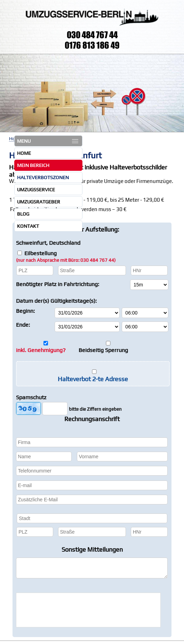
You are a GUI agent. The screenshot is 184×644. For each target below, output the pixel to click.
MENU (48, 141)
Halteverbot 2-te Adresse (93, 379)
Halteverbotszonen (43, 177)
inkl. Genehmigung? (41, 350)
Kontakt (28, 226)
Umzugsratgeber (39, 202)
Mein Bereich (33, 165)
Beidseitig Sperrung (103, 350)
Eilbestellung (66, 256)
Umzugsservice (36, 190)
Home (24, 153)
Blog (23, 214)
